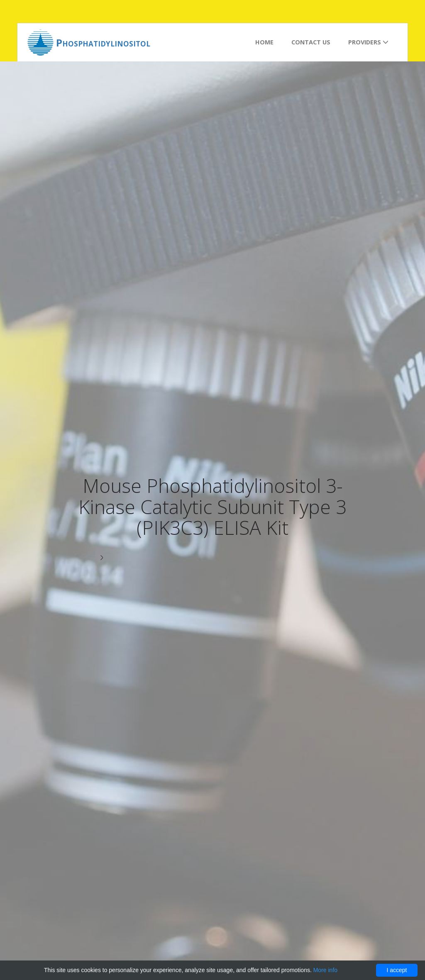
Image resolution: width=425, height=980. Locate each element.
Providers (368, 42)
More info (325, 970)
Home (264, 42)
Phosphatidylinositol (103, 43)
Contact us (311, 42)
